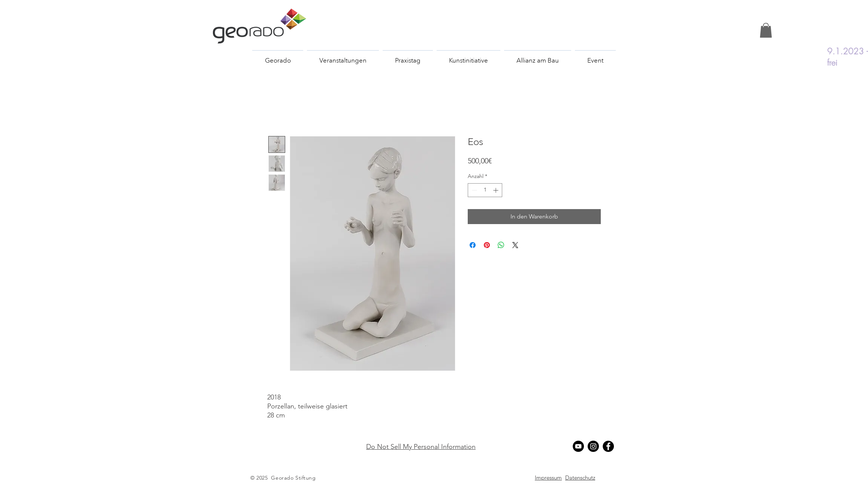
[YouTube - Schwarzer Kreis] (578, 446)
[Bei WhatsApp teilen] (501, 245)
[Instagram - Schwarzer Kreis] (593, 446)
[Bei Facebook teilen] (473, 245)
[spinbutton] (485, 190)
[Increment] (496, 190)
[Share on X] (515, 245)
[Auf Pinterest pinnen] (487, 245)
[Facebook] (608, 446)
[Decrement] (474, 190)
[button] (766, 30)
